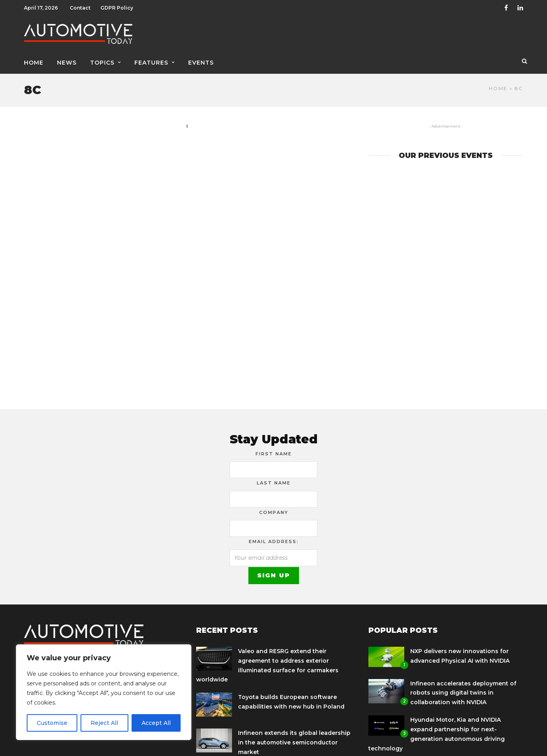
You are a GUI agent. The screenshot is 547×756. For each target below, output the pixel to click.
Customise (52, 723)
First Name (274, 454)
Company (274, 512)
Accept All (156, 723)
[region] (104, 692)
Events (201, 63)
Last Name (274, 483)
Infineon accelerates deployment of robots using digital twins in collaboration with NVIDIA (463, 693)
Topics (102, 63)
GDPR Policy (117, 8)
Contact (80, 8)
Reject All (104, 723)
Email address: (274, 541)
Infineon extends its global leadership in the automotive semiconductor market (294, 742)
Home (34, 63)
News (67, 63)
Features (151, 63)
